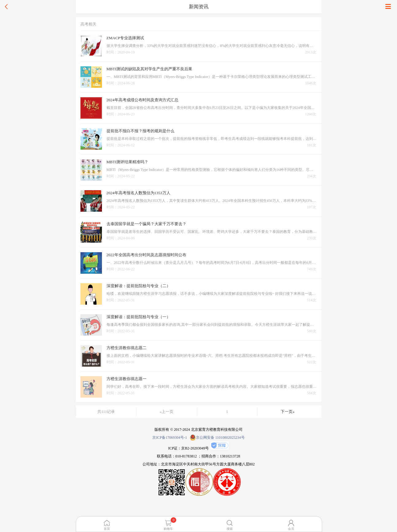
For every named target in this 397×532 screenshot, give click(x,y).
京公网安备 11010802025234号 (217, 438)
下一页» (288, 412)
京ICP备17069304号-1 (170, 438)
